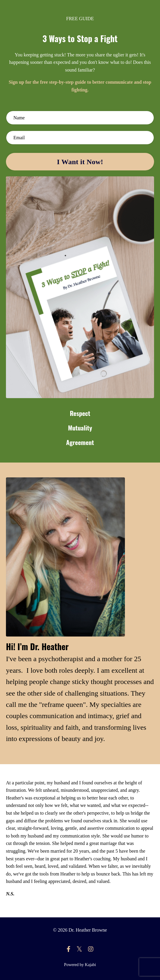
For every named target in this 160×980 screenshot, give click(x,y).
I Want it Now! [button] (80, 162)
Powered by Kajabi (80, 965)
